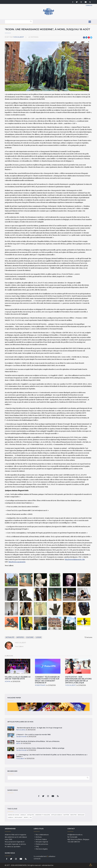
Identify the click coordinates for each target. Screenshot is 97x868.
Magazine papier (48, 707)
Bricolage (81, 815)
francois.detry (21, 730)
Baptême (66, 815)
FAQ (37, 847)
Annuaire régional (42, 842)
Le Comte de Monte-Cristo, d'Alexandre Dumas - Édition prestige (40, 748)
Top (91, 866)
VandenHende (21, 737)
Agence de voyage (14, 815)
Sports (26, 817)
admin (7, 681)
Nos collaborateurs (42, 835)
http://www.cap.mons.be (17, 562)
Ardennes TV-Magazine (43, 815)
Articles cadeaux (57, 815)
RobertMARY (40, 685)
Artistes (20, 637)
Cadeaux (11, 817)
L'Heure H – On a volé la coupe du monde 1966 (33, 735)
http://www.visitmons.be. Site (75, 559)
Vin (31, 817)
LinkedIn (86, 37)
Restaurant (19, 817)
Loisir (39, 637)
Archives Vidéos (41, 839)
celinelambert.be (48, 865)
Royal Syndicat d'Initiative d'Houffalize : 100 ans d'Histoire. (38, 741)
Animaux (23, 815)
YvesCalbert (18, 37)
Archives (39, 837)
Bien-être (74, 815)
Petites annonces (42, 844)
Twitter (91, 37)
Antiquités (31, 815)
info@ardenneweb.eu (75, 835)
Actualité (10, 637)
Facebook (84, 37)
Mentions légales (42, 849)
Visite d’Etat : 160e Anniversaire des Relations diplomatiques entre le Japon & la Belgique (78, 680)
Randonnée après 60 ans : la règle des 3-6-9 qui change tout (39, 728)
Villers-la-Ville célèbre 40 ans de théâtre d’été (18, 678)
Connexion (89, 5)
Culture (30, 637)
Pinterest (89, 37)
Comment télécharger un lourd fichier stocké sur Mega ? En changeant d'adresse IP (47, 680)
